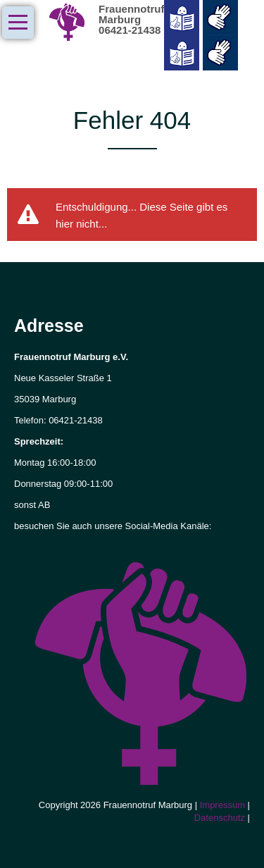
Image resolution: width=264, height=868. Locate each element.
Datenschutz (221, 818)
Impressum (224, 805)
